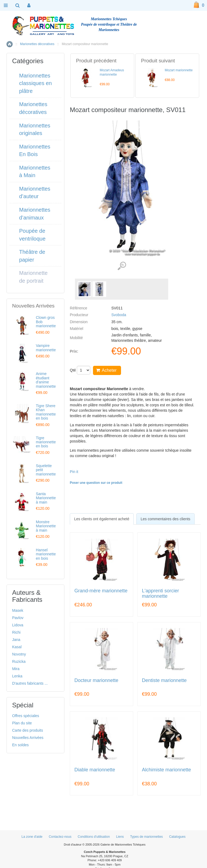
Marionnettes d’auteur (35, 193)
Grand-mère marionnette (101, 591)
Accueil (10, 44)
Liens (120, 837)
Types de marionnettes (146, 837)
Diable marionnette (95, 770)
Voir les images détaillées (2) (122, 266)
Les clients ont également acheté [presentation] (102, 519)
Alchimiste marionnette (167, 770)
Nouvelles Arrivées (28, 738)
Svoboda (119, 315)
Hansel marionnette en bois (46, 554)
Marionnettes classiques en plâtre (35, 83)
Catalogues (177, 837)
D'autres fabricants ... (30, 683)
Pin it (74, 472)
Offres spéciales (26, 716)
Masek (18, 610)
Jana (16, 640)
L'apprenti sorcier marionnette (161, 594)
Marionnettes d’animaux (35, 214)
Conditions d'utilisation (94, 837)
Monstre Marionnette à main (46, 526)
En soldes (20, 745)
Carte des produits (27, 730)
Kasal (17, 647)
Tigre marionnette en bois (46, 442)
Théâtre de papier (32, 256)
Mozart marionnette (179, 70)
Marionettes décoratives (37, 44)
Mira (16, 669)
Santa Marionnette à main (46, 498)
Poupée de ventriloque (32, 235)
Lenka (17, 676)
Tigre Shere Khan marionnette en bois (46, 412)
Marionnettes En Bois (35, 151)
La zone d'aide (32, 837)
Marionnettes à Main (35, 172)
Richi (16, 632)
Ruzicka (19, 661)
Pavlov (18, 618)
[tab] (102, 519)
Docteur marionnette (96, 680)
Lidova (18, 625)
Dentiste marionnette (164, 680)
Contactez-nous (60, 837)
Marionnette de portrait (33, 277)
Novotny (19, 654)
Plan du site (22, 723)
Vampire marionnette (46, 348)
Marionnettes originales (35, 129)
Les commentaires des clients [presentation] (165, 519)
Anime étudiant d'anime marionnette (46, 380)
